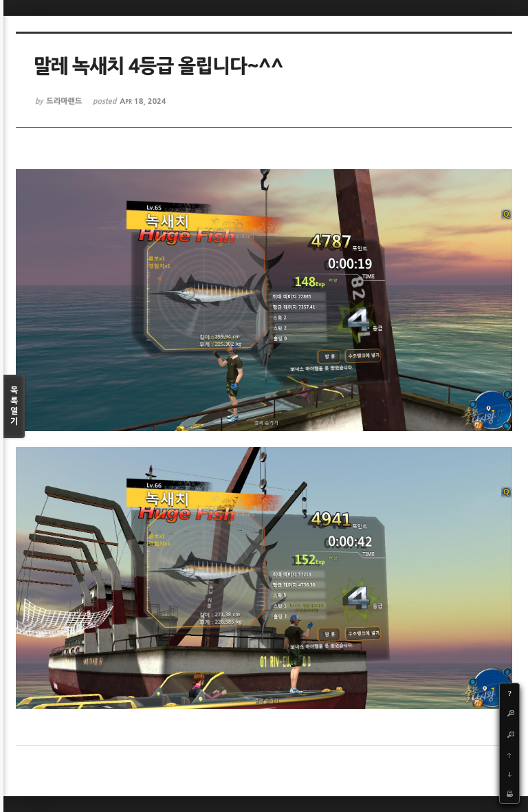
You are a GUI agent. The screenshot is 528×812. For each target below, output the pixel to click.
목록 (14, 407)
